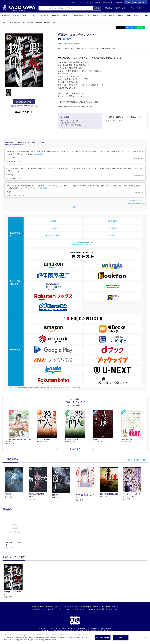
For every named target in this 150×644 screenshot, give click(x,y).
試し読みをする (24, 102)
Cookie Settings (103, 638)
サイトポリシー (80, 583)
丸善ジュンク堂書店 (53, 235)
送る (141, 28)
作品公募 (119, 2)
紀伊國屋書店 (113, 221)
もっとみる (74, 449)
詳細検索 (108, 8)
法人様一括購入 (95, 581)
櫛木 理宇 (66, 39)
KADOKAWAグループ (109, 581)
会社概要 (35, 581)
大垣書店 (53, 221)
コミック (44, 16)
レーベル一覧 (96, 2)
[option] (15, 533)
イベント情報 (134, 8)
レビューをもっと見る (136, 201)
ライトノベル (29, 16)
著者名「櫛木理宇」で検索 (137, 460)
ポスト (121, 28)
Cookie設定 (91, 583)
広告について (59, 581)
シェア (131, 28)
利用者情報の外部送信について (108, 583)
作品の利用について (39, 583)
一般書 (55, 16)
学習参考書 (79, 16)
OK (121, 638)
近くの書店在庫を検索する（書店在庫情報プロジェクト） (83, 243)
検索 (97, 8)
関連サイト (108, 2)
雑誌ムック (108, 16)
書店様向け (84, 581)
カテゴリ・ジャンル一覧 (80, 2)
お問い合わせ (52, 583)
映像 (121, 16)
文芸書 (5, 16)
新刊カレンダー (120, 8)
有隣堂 (112, 235)
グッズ (136, 16)
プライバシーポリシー (66, 583)
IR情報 (42, 581)
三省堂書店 (112, 228)
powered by (137, 204)
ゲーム (129, 16)
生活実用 (93, 16)
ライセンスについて (72, 581)
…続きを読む (38, 154)
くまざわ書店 (53, 228)
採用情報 (49, 581)
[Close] (146, 637)
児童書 (66, 16)
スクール (145, 16)
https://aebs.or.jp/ (66, 607)
